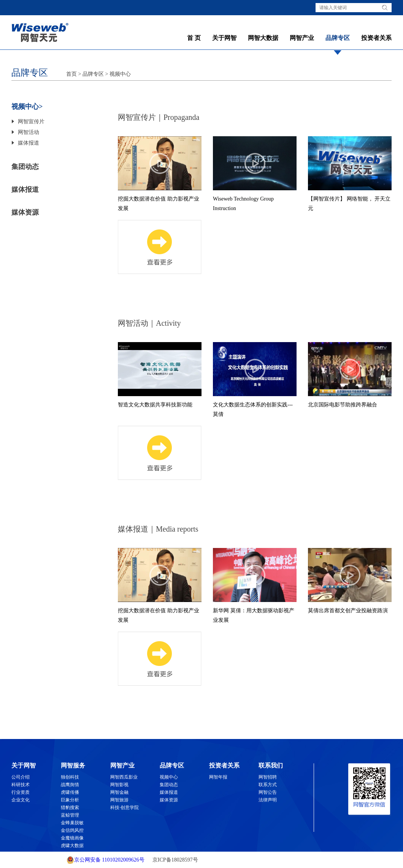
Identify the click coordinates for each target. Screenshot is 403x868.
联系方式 (268, 785)
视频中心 (120, 74)
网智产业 (302, 38)
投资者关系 (376, 38)
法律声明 (268, 800)
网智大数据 (263, 38)
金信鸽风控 (72, 830)
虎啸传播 (70, 792)
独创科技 (70, 777)
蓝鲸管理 (70, 815)
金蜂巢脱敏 (72, 823)
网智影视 (119, 785)
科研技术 (21, 785)
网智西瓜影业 (124, 777)
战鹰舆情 (70, 785)
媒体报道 (29, 143)
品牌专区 (338, 38)
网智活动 (29, 132)
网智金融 (119, 792)
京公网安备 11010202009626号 (106, 860)
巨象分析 (70, 800)
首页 (71, 74)
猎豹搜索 (70, 807)
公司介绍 (21, 777)
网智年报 (218, 777)
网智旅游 (119, 800)
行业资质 (21, 792)
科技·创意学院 (125, 807)
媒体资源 (25, 212)
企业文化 (21, 800)
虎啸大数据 (72, 846)
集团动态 (25, 167)
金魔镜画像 (72, 838)
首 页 (194, 38)
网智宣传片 (31, 122)
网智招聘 (268, 777)
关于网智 (224, 38)
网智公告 (268, 792)
